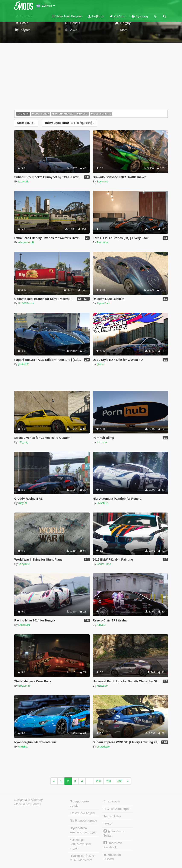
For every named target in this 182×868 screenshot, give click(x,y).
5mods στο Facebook (113, 845)
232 (119, 781)
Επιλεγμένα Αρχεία (82, 813)
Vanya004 (25, 564)
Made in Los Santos (28, 804)
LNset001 (103, 503)
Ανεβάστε (96, 16)
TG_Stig (23, 442)
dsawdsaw (103, 747)
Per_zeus (103, 242)
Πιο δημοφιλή (69, 123)
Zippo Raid (103, 303)
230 (98, 781)
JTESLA (102, 442)
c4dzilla (23, 747)
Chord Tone (104, 564)
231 (109, 781)
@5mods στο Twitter (114, 833)
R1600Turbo (26, 303)
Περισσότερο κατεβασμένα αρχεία (83, 830)
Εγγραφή (140, 16)
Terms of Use (112, 816)
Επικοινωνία (112, 801)
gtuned (101, 364)
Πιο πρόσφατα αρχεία (79, 803)
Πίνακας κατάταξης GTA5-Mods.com (82, 858)
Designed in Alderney (28, 800)
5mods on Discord (112, 857)
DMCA (108, 824)
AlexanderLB (26, 242)
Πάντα (26, 123)
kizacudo (24, 181)
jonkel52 (23, 364)
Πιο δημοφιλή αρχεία (83, 821)
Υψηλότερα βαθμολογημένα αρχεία (80, 844)
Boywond (102, 181)
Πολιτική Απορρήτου (117, 809)
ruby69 (23, 503)
